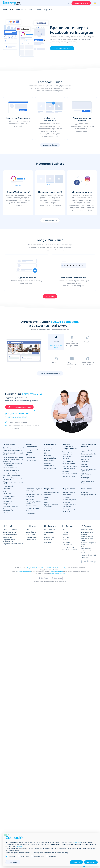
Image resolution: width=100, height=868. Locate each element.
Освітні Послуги (50, 445)
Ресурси (48, 10)
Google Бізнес (8, 494)
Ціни (39, 10)
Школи (47, 453)
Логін (67, 3)
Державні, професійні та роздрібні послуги (70, 447)
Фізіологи (84, 464)
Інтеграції (6, 504)
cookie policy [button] (20, 846)
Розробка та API (31, 537)
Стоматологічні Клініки (89, 454)
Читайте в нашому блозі (56, 347)
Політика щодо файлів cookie (88, 544)
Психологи (84, 467)
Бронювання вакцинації (85, 478)
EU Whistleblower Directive (57, 573)
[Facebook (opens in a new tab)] (82, 562)
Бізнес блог (48, 540)
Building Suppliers (69, 476)
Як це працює (49, 532)
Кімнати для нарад (69, 509)
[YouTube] (92, 562)
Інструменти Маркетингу (11, 475)
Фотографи (66, 497)
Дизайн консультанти (33, 508)
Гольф (46, 502)
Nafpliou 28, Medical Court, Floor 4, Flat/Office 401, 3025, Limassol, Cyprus (48, 568)
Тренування (30, 497)
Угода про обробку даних (87, 539)
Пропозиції (7, 489)
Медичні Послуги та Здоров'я (88, 446)
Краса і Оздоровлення (32, 446)
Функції (31, 10)
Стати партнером (68, 547)
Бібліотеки (48, 455)
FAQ (46, 535)
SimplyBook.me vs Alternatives (13, 544)
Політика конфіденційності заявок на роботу (87, 548)
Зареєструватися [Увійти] (81, 3)
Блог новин (66, 542)
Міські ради (66, 459)
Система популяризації (11, 470)
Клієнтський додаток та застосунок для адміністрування (11, 510)
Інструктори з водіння (88, 495)
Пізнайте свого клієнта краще (13, 457)
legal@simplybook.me (57, 572)
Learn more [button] (13, 862)
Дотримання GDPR (87, 532)
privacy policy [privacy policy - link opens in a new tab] (76, 842)
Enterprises (8, 10)
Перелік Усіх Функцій (10, 530)
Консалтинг (30, 499)
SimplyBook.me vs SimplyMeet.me (9, 540)
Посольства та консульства (67, 455)
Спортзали (48, 495)
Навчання (48, 463)
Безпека (83, 552)
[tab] (56, 342)
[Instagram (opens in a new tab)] (95, 562)
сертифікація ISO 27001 (89, 555)
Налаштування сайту (10, 473)
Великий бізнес (31, 532)
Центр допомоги (50, 530)
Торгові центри (68, 452)
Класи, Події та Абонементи (12, 450)
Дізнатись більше (50, 145)
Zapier (5, 491)
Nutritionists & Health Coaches (88, 482)
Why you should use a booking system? (13, 483)
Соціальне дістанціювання (86, 474)
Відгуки (65, 530)
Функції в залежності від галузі (13, 448)
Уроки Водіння (86, 489)
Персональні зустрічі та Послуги (34, 490)
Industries (21, 10)
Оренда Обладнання (69, 500)
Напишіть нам (67, 545)
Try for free (50, 296)
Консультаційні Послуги (34, 494)
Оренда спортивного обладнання (51, 505)
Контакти (66, 537)
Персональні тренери (52, 492)
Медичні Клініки (86, 456)
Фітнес (46, 497)
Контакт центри (68, 461)
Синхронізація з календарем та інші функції (13, 464)
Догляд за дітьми (50, 468)
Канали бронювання (10, 535)
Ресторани (66, 502)
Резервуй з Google (9, 496)
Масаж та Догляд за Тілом (87, 451)
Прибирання (30, 513)
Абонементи (7, 499)
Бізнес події (66, 511)
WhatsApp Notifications (11, 506)
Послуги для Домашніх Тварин (34, 502)
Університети (49, 448)
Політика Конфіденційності (87, 535)
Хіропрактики (85, 459)
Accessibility (85, 558)
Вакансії (65, 540)
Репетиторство (49, 461)
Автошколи (85, 492)
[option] (24, 351)
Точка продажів (8, 486)
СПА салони (30, 455)
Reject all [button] (76, 862)
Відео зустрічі (8, 501)
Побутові (29, 511)
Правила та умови (87, 530)
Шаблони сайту (8, 537)
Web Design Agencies (70, 474)
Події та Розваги (69, 489)
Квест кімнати (67, 495)
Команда (65, 535)
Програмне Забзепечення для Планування (13, 479)
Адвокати (66, 471)
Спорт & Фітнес (50, 489)
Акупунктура (85, 462)
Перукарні (29, 452)
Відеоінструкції (49, 537)
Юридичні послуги (69, 469)
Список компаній (32, 540)
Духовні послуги (31, 506)
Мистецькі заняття (69, 492)
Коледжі (47, 450)
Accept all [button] (91, 862)
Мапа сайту (48, 542)
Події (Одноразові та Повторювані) (69, 505)
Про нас (65, 532)
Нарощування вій (32, 450)
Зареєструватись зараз (62, 48)
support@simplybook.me (24, 572)
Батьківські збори (50, 458)
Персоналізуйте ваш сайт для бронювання (13, 460)
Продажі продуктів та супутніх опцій (13, 454)
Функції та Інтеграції (10, 532)
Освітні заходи (49, 466)
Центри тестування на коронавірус (88, 470)
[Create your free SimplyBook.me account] (19, 407)
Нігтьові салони (31, 460)
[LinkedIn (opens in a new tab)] (89, 562)
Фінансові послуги (69, 464)
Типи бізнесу (30, 535)
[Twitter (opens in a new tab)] (86, 562)
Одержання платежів (10, 468)
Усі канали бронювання (49, 373)
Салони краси (31, 457)
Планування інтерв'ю (70, 466)
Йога (46, 500)
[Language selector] (95, 3)
